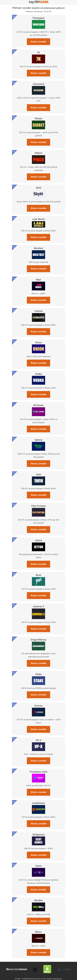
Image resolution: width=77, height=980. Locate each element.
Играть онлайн (39, 42)
